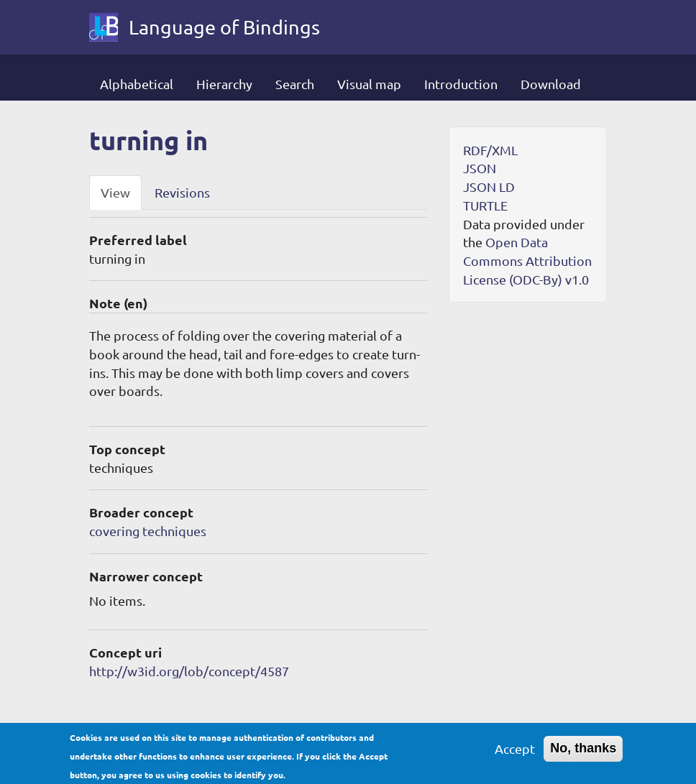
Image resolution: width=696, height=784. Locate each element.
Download (551, 84)
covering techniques (148, 531)
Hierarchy (224, 84)
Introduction (461, 84)
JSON (480, 168)
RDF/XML (490, 150)
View (115, 192)
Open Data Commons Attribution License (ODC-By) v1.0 (527, 260)
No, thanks (583, 753)
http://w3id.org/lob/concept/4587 (189, 671)
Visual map (369, 84)
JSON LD (489, 186)
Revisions (182, 192)
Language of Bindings (224, 27)
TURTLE (485, 205)
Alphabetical (137, 84)
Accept (515, 753)
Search (295, 84)
